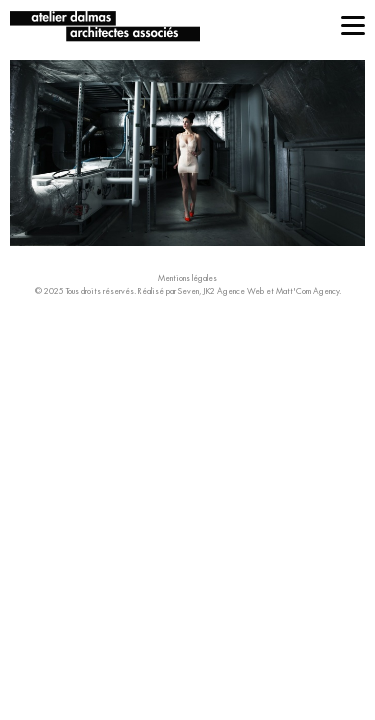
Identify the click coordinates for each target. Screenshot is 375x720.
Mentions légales (187, 278)
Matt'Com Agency (307, 291)
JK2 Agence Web (233, 291)
